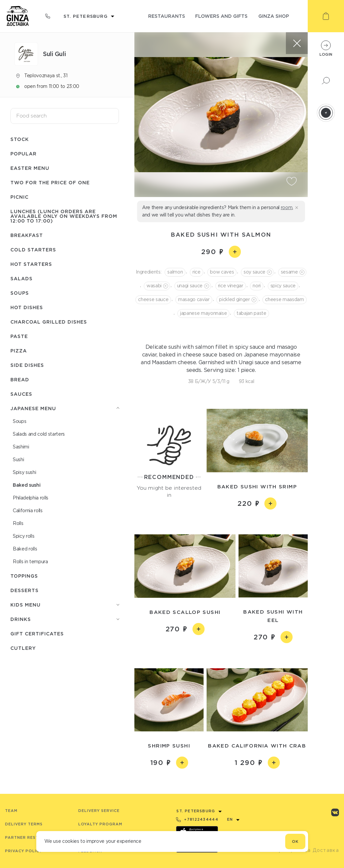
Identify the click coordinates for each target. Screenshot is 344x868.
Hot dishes (27, 307)
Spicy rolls (24, 536)
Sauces (21, 394)
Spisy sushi (24, 472)
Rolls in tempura (30, 562)
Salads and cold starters (39, 434)
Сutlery (23, 648)
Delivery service (99, 811)
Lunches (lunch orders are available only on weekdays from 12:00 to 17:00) (64, 216)
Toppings (24, 576)
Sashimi (21, 447)
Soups (20, 293)
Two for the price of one (50, 182)
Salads (21, 278)
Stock (20, 139)
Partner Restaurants (32, 837)
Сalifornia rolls (28, 511)
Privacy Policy (24, 851)
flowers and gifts (221, 16)
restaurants (167, 16)
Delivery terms (24, 824)
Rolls (18, 523)
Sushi (18, 460)
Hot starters (31, 264)
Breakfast (27, 235)
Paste (19, 336)
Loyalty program (100, 824)
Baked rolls (25, 549)
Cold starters (33, 250)
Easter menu (30, 168)
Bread (20, 379)
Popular (24, 154)
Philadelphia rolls (31, 498)
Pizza (19, 351)
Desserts (25, 590)
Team (11, 811)
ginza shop (274, 16)
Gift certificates (37, 634)
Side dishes (27, 365)
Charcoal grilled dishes (49, 322)
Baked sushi (27, 485)
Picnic (19, 197)
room (287, 207)
